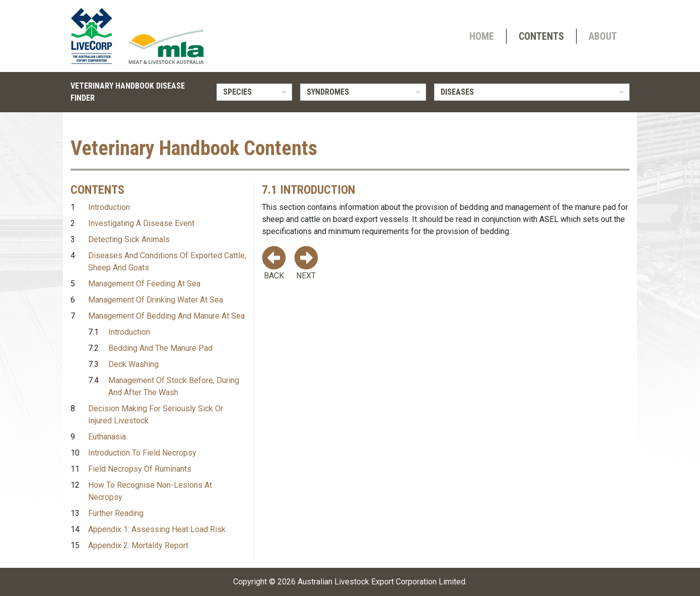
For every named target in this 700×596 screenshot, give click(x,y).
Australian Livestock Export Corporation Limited (381, 582)
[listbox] (254, 92)
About (603, 36)
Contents (541, 36)
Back (274, 263)
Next (306, 263)
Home (482, 36)
